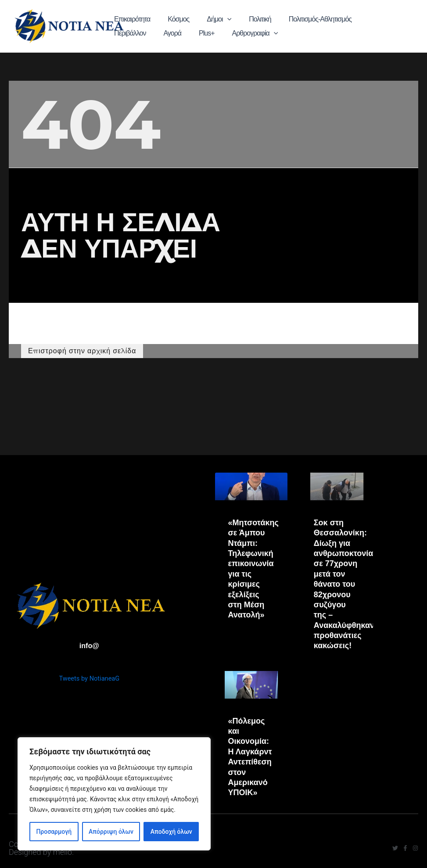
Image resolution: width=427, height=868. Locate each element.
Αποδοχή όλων (171, 832)
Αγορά (370, 19)
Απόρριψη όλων (111, 832)
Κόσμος (167, 19)
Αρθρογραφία (135, 33)
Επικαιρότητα (130, 19)
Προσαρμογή (54, 832)
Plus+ (395, 19)
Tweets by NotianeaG (89, 677)
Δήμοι (199, 19)
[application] (207, 19)
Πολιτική (230, 19)
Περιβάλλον (337, 19)
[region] (114, 794)
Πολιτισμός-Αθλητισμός (282, 19)
